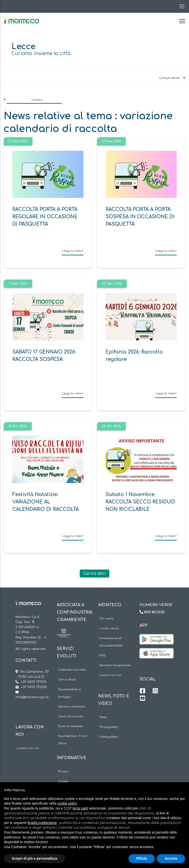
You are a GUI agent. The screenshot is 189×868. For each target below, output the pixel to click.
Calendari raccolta (72, 670)
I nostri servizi (109, 628)
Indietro (37, 100)
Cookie (63, 781)
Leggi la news (73, 251)
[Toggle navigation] (180, 6)
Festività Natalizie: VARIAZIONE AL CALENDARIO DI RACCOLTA (46, 502)
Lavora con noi (28, 748)
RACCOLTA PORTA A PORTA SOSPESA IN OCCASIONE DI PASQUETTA (140, 217)
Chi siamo (107, 619)
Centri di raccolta (71, 716)
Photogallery (109, 727)
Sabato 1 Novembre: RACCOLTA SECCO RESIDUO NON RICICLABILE (140, 502)
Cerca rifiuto (67, 680)
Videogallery (109, 737)
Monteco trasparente (115, 665)
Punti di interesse (70, 726)
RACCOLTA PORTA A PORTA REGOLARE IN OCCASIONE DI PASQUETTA (45, 217)
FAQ (102, 655)
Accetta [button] (171, 858)
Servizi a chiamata (71, 707)
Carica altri (94, 574)
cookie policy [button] (67, 803)
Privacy (63, 772)
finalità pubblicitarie (42, 823)
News (103, 717)
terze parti (80, 808)
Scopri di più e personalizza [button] (34, 858)
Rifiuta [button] (142, 858)
